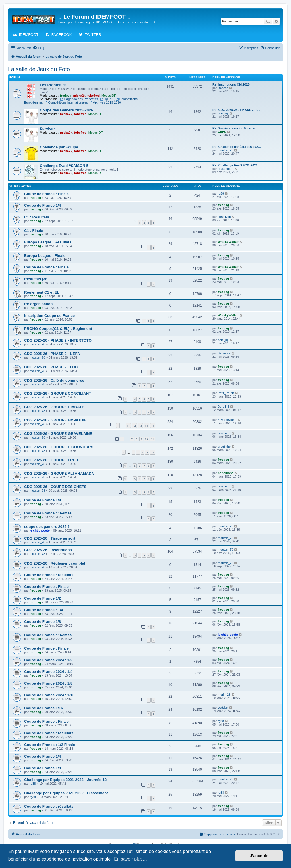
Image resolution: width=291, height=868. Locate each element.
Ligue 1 (107, 99)
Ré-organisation (38, 304)
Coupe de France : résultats (49, 575)
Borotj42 (224, 406)
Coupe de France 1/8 (42, 500)
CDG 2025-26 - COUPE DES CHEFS (55, 487)
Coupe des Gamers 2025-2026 (66, 110)
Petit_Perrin (226, 393)
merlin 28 (224, 695)
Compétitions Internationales (66, 102)
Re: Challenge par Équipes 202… (237, 147)
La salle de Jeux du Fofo (39, 69)
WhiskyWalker (228, 242)
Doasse (223, 88)
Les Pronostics (53, 85)
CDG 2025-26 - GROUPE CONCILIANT (58, 393)
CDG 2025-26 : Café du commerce (54, 380)
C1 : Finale (34, 231)
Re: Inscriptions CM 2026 (231, 84)
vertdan (223, 708)
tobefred (93, 96)
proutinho (224, 447)
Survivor (47, 129)
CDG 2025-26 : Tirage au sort (50, 538)
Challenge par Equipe (59, 147)
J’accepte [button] (259, 856)
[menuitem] (38, 48)
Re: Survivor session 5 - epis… (235, 128)
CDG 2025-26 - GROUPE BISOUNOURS (59, 447)
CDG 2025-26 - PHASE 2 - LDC (51, 367)
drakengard (226, 169)
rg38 (221, 193)
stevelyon (224, 217)
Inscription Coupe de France (49, 316)
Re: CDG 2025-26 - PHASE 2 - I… (236, 110)
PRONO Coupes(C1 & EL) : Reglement (58, 329)
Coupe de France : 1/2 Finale (50, 745)
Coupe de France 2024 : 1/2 (48, 660)
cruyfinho (224, 433)
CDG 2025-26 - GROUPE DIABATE (54, 407)
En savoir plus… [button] (131, 859)
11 (128, 426)
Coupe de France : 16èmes (48, 513)
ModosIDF (109, 96)
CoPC (222, 132)
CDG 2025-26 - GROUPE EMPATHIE (55, 420)
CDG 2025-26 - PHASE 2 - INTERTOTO (58, 340)
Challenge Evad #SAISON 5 (64, 166)
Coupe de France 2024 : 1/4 (48, 672)
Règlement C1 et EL (42, 292)
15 (153, 426)
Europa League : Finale (45, 256)
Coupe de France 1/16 (43, 708)
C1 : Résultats (37, 217)
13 (140, 426)
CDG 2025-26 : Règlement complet (55, 563)
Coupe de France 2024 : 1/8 (48, 683)
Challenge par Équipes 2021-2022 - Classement (66, 793)
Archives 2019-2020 (105, 102)
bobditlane (226, 473)
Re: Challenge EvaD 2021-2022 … (237, 165)
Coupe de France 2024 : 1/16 (49, 695)
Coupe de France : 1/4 (44, 610)
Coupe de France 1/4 (42, 205)
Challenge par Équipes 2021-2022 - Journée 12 (65, 780)
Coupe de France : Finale (46, 194)
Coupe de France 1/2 (42, 598)
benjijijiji (223, 113)
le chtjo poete (40, 530)
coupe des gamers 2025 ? (47, 527)
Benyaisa (224, 353)
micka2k (79, 96)
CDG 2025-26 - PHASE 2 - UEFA (52, 354)
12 (134, 426)
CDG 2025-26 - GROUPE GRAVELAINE (58, 434)
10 (146, 439)
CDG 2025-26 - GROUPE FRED (51, 460)
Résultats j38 (36, 279)
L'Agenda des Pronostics (79, 99)
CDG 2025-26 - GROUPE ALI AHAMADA (59, 473)
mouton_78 (225, 150)
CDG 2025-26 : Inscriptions (48, 550)
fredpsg (66, 96)
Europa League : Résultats (48, 242)
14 (146, 426)
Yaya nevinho (227, 420)
